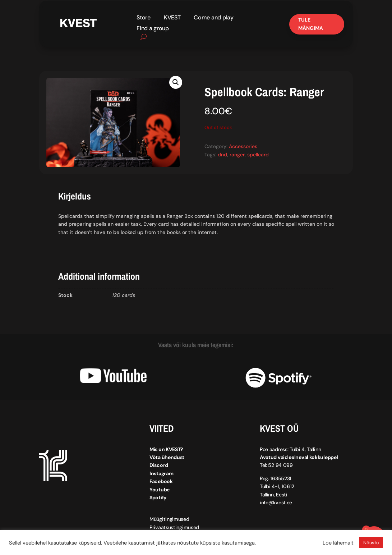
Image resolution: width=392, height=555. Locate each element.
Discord (159, 465)
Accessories (243, 147)
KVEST (172, 18)
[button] (176, 82)
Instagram (161, 473)
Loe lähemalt (338, 543)
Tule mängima (311, 24)
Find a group (153, 29)
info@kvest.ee (276, 503)
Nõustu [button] (371, 543)
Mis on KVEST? (166, 449)
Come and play (213, 18)
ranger (237, 155)
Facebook (161, 481)
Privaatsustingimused (174, 527)
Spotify (158, 497)
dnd (222, 155)
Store (144, 18)
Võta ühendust (167, 457)
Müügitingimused (169, 519)
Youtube (160, 490)
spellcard (258, 155)
